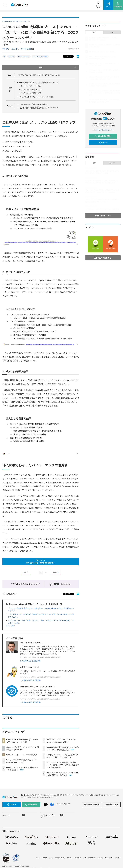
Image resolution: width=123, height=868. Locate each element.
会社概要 (78, 858)
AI (4, 56)
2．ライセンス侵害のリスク (32, 90)
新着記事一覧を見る (103, 216)
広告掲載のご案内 (111, 805)
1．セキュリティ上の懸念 (31, 86)
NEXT (56, 573)
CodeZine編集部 (26, 49)
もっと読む (11, 626)
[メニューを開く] (5, 5)
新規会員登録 (102, 136)
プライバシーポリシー (105, 858)
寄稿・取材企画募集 (92, 805)
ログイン (103, 142)
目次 (58, 68)
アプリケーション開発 (40, 56)
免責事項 (70, 858)
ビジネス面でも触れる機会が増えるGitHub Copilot (39, 108)
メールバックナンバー (103, 130)
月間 (112, 32)
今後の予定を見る (103, 258)
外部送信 (118, 858)
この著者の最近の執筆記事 (30, 661)
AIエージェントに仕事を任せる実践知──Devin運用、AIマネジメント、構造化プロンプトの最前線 (63, 765)
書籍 (61, 815)
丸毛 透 (15, 49)
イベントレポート (24, 56)
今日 (94, 32)
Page (10, 75)
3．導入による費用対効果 (31, 93)
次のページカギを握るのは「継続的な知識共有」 (41, 561)
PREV (25, 573)
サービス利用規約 (89, 858)
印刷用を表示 (9, 594)
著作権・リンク (48, 858)
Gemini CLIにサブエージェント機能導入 (22, 755)
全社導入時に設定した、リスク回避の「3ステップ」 (40, 83)
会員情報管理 (60, 858)
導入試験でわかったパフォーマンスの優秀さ (36, 97)
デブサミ (11, 56)
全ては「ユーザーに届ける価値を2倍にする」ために (40, 75)
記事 (94, 163)
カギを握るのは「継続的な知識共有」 (34, 104)
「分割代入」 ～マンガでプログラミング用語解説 (102, 209)
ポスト (68, 56)
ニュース (112, 163)
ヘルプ (38, 858)
